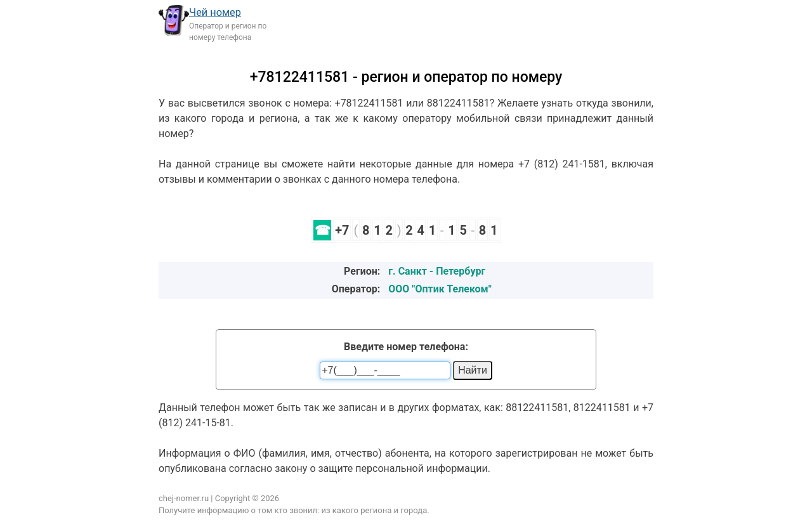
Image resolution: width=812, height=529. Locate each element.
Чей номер (215, 12)
